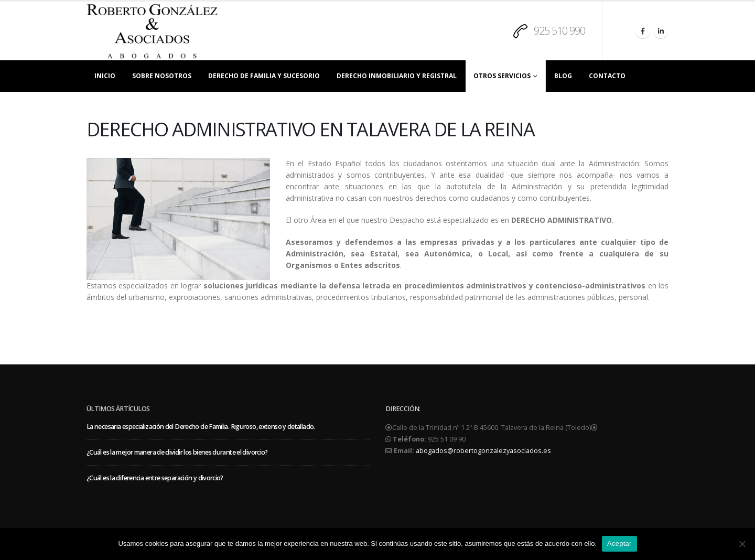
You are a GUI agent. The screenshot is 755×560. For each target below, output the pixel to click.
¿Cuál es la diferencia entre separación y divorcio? (155, 478)
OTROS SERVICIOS (502, 76)
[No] (742, 544)
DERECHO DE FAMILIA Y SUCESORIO (264, 76)
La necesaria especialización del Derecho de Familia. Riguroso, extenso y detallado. (201, 427)
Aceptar (619, 543)
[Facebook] (643, 31)
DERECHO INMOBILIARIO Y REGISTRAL (397, 76)
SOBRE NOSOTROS (162, 76)
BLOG (563, 76)
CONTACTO (607, 76)
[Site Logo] (152, 31)
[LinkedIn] (661, 31)
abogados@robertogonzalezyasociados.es (483, 451)
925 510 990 (559, 31)
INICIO (105, 76)
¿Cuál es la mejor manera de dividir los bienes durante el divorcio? (177, 452)
